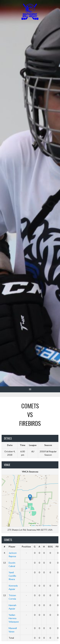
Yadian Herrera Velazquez (14, 618)
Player (12, 547)
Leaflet (32, 526)
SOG (50, 547)
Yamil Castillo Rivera (12, 576)
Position (26, 547)
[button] (30, 497)
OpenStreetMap (47, 526)
